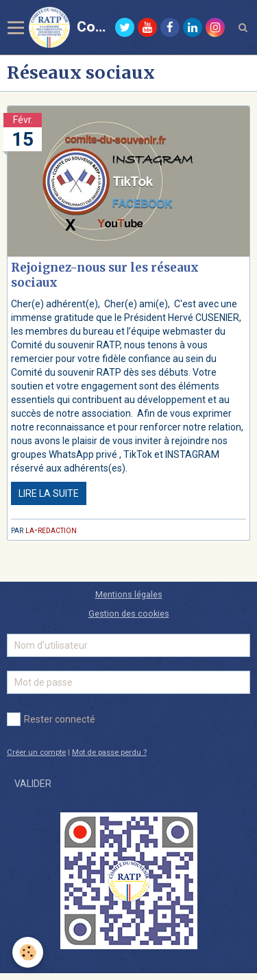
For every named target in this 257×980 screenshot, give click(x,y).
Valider (33, 784)
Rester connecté (51, 719)
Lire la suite (49, 493)
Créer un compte (36, 752)
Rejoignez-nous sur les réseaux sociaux (105, 275)
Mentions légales (129, 594)
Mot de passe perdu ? (109, 752)
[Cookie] (28, 952)
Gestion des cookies (129, 614)
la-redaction (51, 530)
